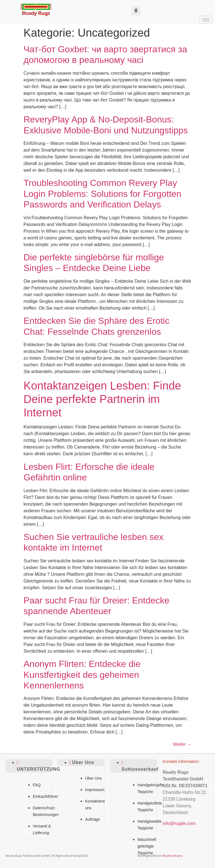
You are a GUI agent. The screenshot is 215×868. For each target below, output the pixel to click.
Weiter (182, 744)
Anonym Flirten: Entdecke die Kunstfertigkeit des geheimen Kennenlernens (82, 675)
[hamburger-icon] (206, 20)
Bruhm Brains (173, 856)
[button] (136, 11)
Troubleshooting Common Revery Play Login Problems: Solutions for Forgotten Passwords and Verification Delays (102, 194)
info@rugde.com (179, 823)
